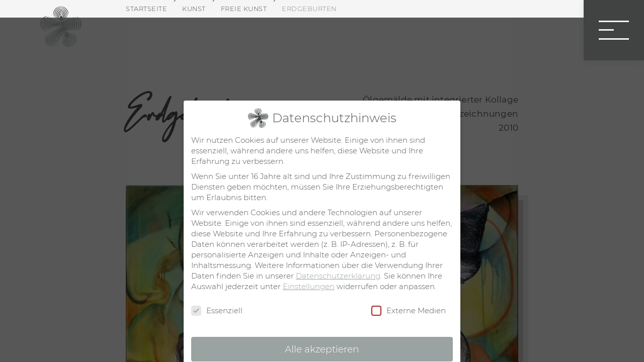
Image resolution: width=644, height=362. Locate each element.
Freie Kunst (244, 9)
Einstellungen (309, 286)
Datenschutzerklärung (338, 276)
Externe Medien (409, 311)
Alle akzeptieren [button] (322, 349)
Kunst (194, 9)
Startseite (146, 9)
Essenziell (217, 311)
